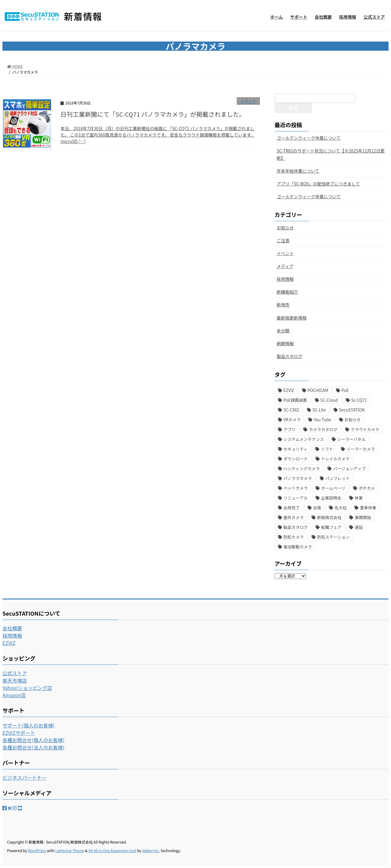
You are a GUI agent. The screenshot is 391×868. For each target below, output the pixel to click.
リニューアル (296, 498)
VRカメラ (292, 420)
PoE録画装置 (295, 400)
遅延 (359, 527)
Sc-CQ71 (359, 400)
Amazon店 (14, 695)
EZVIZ (289, 390)
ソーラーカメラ (361, 449)
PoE (345, 390)
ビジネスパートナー (24, 778)
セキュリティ (296, 449)
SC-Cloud (329, 400)
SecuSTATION (352, 410)
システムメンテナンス (304, 439)
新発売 (283, 305)
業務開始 (363, 517)
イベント (285, 253)
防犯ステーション (333, 537)
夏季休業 (368, 508)
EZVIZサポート (19, 733)
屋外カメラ (294, 517)
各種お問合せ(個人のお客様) (33, 740)
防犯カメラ (294, 537)
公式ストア (15, 673)
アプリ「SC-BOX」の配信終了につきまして (318, 184)
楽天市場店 (15, 680)
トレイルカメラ (335, 459)
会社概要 (12, 628)
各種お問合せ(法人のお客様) (33, 747)
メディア (248, 101)
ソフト (327, 449)
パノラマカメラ (298, 478)
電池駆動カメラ (298, 547)
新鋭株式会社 (329, 517)
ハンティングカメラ (302, 469)
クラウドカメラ (365, 429)
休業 (359, 498)
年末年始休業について (298, 171)
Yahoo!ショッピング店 (27, 688)
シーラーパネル (351, 439)
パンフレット (338, 478)
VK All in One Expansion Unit (112, 850)
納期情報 (285, 343)
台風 (317, 508)
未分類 (283, 331)
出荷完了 (292, 508)
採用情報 (285, 279)
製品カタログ (290, 356)
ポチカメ (367, 488)
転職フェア (331, 527)
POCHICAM (318, 390)
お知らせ (285, 228)
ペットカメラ (296, 488)
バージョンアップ (349, 469)
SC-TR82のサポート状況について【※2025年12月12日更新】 (331, 154)
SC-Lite (319, 410)
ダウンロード (296, 459)
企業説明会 (331, 498)
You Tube (322, 420)
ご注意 (283, 240)
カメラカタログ (323, 429)
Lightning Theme (70, 850)
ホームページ (333, 488)
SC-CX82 (291, 410)
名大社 (341, 508)
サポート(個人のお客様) (29, 725)
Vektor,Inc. (151, 850)
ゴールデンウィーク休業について (309, 138)
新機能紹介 (287, 292)
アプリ (290, 429)
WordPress (37, 850)
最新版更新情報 (292, 318)
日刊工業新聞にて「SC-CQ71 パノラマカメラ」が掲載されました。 (153, 114)
